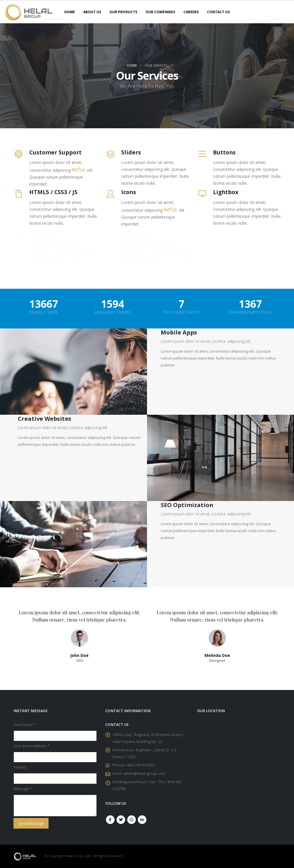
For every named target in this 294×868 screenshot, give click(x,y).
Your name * (24, 725)
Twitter (121, 820)
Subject (20, 767)
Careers (191, 12)
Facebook (110, 820)
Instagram (131, 820)
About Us (92, 12)
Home (70, 12)
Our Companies (160, 12)
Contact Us (218, 12)
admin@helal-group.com (144, 774)
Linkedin (142, 820)
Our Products (123, 12)
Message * (23, 789)
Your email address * (32, 746)
